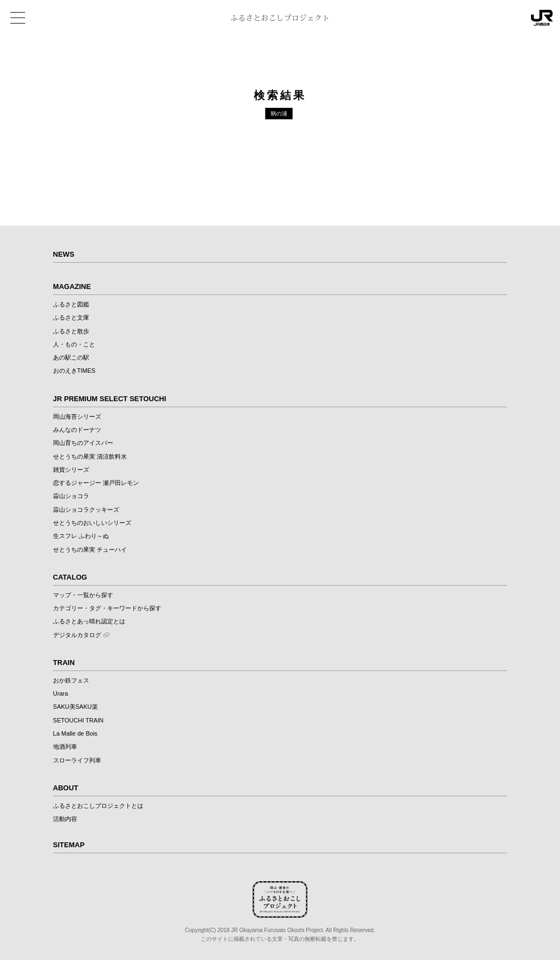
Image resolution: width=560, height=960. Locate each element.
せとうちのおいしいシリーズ (92, 523)
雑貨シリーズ (71, 470)
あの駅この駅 (71, 357)
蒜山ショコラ (71, 496)
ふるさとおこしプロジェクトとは (98, 806)
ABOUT (66, 788)
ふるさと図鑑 (71, 304)
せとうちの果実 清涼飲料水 (90, 456)
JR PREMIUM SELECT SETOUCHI (110, 399)
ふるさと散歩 (71, 331)
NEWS (64, 254)
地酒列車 (65, 747)
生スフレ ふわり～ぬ (81, 536)
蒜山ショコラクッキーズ (86, 510)
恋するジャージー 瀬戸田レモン (96, 483)
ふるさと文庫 (71, 317)
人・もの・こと (74, 344)
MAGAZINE (72, 287)
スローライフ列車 (77, 760)
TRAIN (64, 663)
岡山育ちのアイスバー (83, 443)
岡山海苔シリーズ (77, 417)
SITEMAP (69, 845)
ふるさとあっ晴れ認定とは (89, 621)
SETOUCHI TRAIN (78, 720)
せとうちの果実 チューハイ (90, 550)
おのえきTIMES (74, 371)
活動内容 (65, 819)
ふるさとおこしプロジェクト (280, 18)
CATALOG (70, 577)
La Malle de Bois (75, 733)
